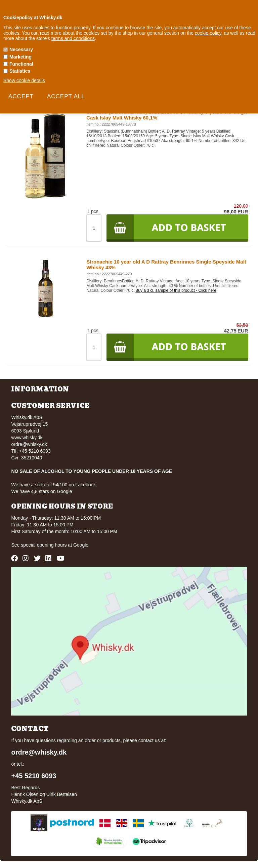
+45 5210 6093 (34, 776)
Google (81, 545)
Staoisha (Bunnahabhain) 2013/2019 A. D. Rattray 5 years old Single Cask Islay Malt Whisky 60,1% (167, 115)
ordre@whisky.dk (29, 444)
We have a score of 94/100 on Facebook (53, 485)
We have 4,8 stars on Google (41, 491)
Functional (21, 64)
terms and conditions (73, 38)
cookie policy (208, 33)
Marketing (20, 57)
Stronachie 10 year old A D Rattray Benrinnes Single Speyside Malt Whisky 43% (166, 265)
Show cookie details (24, 80)
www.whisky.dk (27, 438)
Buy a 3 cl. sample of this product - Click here (176, 290)
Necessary (21, 49)
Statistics (20, 71)
